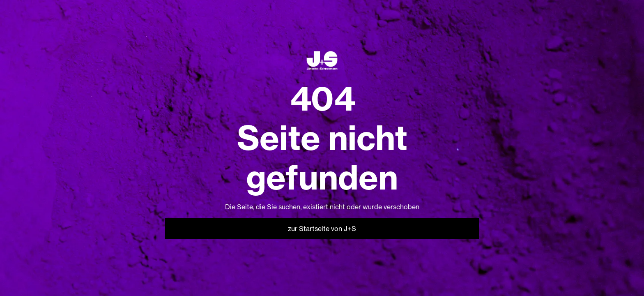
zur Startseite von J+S (322, 229)
